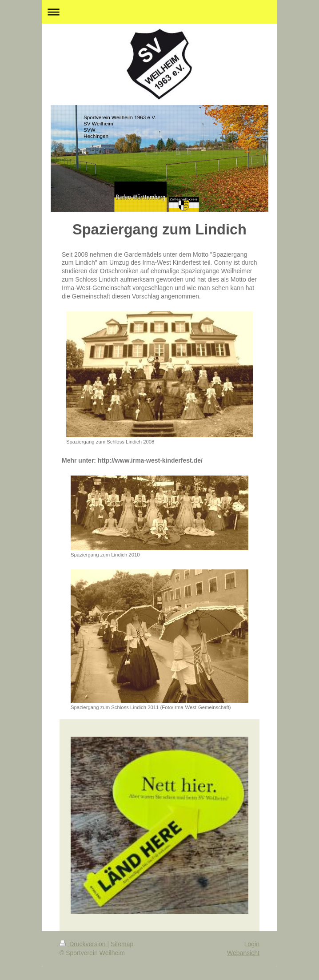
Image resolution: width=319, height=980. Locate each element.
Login (252, 944)
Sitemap (122, 944)
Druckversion (83, 944)
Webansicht (243, 953)
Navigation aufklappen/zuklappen (159, 12)
